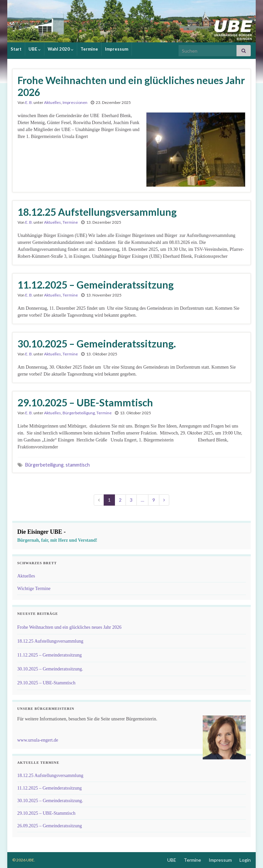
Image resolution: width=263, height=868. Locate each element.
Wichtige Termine (34, 589)
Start (16, 49)
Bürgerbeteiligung (79, 413)
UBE (35, 49)
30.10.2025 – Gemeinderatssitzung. (97, 343)
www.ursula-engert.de (38, 740)
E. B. (29, 102)
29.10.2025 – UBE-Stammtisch (85, 402)
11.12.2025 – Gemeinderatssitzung (96, 285)
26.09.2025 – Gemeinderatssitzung (50, 826)
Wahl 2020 (61, 49)
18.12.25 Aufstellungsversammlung (97, 212)
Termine (89, 49)
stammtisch (78, 465)
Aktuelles (53, 102)
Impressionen (75, 102)
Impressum (117, 49)
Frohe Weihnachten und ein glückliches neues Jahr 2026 (131, 86)
